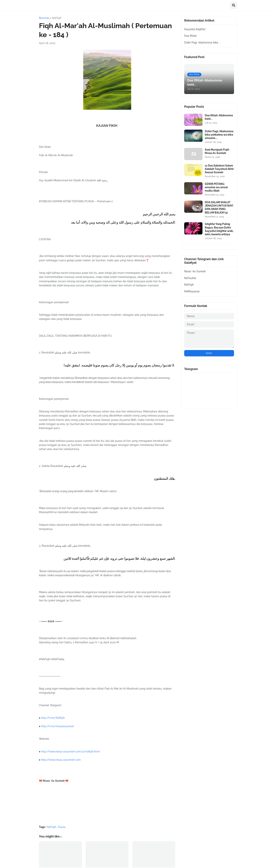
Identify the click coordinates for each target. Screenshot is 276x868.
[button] (234, 5)
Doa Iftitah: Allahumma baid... (219, 117)
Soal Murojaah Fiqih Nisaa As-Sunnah (217, 151)
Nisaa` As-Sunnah (195, 271)
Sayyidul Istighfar (195, 29)
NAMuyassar (192, 291)
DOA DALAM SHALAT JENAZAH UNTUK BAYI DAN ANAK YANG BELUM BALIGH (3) (219, 207)
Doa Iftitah (190, 36)
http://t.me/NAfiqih (53, 718)
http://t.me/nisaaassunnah (58, 726)
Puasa (62, 827)
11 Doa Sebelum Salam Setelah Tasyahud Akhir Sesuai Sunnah (219, 169)
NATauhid (190, 278)
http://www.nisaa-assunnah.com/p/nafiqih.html (70, 752)
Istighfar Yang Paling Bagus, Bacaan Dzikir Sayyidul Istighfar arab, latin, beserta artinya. (219, 229)
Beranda (44, 18)
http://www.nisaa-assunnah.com (61, 760)
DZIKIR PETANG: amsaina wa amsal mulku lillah (216, 187)
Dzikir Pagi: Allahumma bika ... (202, 43)
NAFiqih (57, 18)
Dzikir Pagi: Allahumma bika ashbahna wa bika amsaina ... (219, 135)
